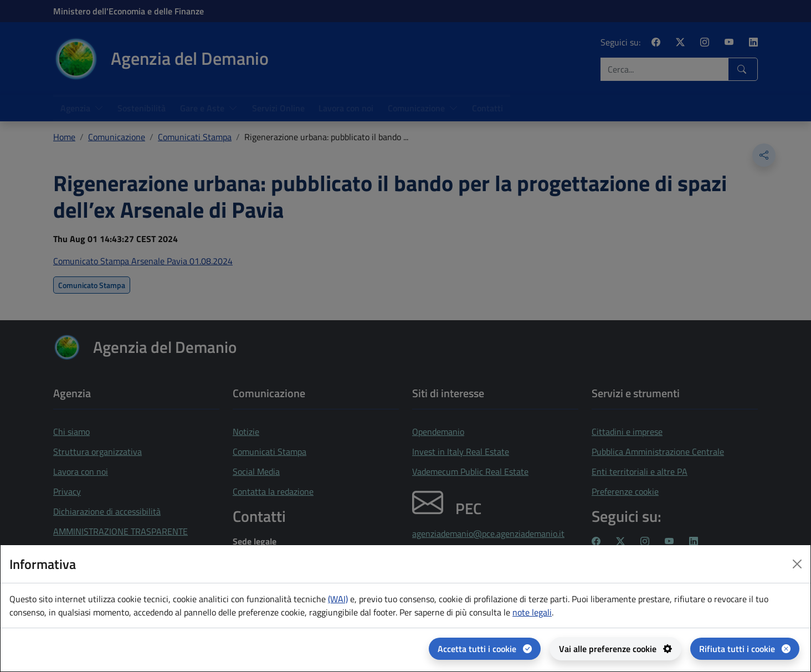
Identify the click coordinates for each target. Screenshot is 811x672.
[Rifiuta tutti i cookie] (745, 649)
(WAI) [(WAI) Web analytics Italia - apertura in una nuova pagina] (338, 599)
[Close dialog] (797, 564)
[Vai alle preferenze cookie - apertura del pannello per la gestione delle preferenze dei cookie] (615, 649)
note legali (532, 612)
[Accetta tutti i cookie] (485, 649)
